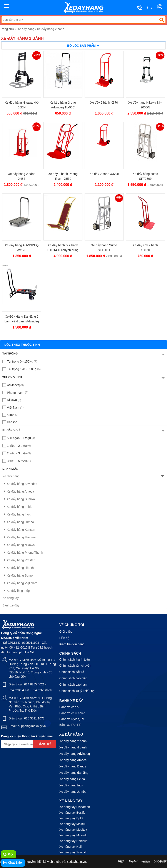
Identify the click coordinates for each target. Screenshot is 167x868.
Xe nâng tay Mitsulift (73, 835)
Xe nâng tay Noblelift (73, 841)
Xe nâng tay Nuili (71, 847)
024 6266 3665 (42, 690)
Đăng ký (44, 744)
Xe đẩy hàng (26, 29)
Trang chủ (7, 29)
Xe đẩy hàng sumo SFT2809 (145, 176)
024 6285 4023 (19, 690)
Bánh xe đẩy (11, 605)
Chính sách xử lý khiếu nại (77, 691)
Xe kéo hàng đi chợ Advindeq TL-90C (63, 105)
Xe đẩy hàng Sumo (18, 575)
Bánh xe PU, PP (70, 725)
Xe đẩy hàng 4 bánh (73, 747)
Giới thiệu (66, 632)
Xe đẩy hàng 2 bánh (51, 29)
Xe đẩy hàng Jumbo (18, 522)
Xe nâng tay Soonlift (73, 852)
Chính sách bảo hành (74, 685)
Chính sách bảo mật (73, 678)
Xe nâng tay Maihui (72, 824)
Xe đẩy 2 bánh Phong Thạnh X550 (63, 176)
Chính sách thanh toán (75, 659)
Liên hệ (64, 638)
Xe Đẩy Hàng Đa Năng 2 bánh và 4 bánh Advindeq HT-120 (22, 319)
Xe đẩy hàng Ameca (18, 491)
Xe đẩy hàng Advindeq (20, 484)
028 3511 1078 (34, 718)
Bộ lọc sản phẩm (84, 45)
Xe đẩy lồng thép (16, 591)
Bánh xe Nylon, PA (72, 719)
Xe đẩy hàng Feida (17, 507)
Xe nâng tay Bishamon (75, 807)
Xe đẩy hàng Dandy (73, 766)
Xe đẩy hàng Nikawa (19, 545)
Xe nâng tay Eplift (71, 818)
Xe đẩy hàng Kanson (19, 530)
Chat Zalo (12, 863)
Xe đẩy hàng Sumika (19, 499)
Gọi (8, 854)
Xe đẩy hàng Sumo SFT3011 (104, 248)
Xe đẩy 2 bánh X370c (104, 174)
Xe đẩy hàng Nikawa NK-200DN (145, 105)
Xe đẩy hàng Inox (16, 514)
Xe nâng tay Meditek (73, 830)
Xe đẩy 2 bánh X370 (104, 103)
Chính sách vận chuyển (75, 666)
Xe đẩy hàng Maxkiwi (19, 537)
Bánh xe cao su (70, 707)
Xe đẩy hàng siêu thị (18, 568)
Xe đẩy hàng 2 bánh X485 (22, 176)
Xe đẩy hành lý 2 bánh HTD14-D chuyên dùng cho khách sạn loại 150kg (63, 248)
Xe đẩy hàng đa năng (74, 773)
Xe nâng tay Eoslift (72, 813)
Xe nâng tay (11, 598)
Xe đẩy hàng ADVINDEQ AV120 (22, 248)
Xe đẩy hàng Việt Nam (20, 583)
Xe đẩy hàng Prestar (18, 560)
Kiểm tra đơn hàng (72, 644)
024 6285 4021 (34, 684)
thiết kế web (45, 862)
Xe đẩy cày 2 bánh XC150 (145, 248)
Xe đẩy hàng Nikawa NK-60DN (22, 105)
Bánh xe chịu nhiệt (72, 713)
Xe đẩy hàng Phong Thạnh (23, 553)
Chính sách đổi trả (72, 672)
